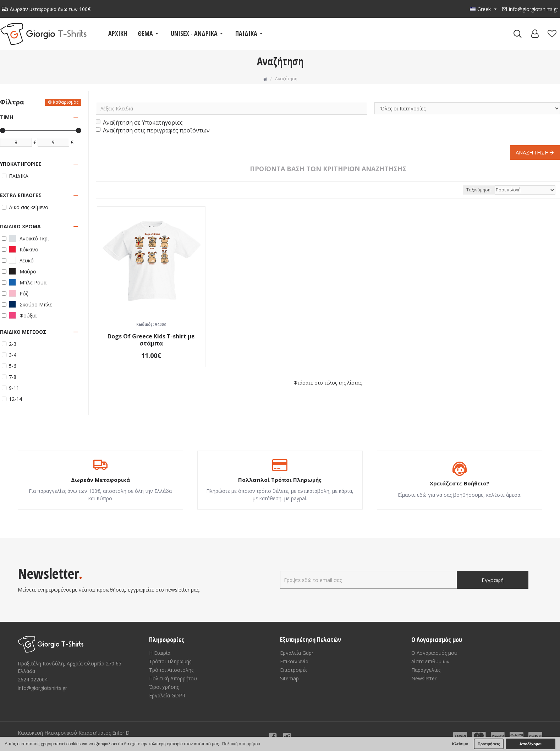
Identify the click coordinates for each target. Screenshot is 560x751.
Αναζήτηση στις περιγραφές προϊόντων (153, 130)
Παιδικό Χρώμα (20, 226)
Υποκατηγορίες (21, 164)
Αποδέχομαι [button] (531, 744)
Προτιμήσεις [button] (489, 744)
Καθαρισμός (66, 102)
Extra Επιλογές (21, 195)
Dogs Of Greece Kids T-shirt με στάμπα (151, 340)
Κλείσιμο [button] (460, 744)
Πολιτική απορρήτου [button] (241, 744)
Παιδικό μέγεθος (23, 332)
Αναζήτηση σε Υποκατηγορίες (139, 123)
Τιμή (7, 117)
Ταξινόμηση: (479, 190)
